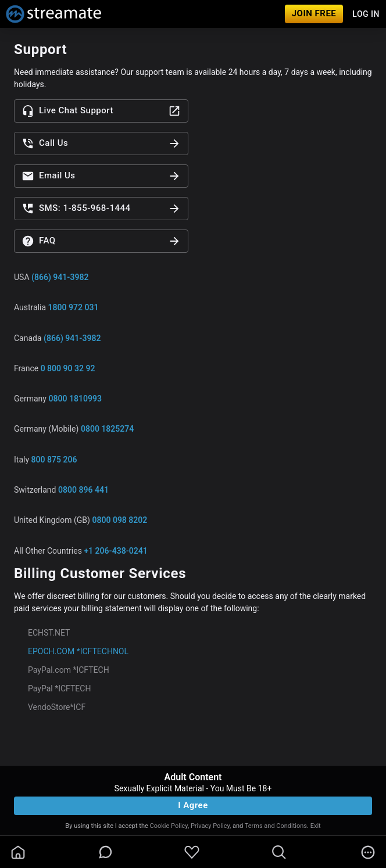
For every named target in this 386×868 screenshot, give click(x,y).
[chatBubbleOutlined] (106, 852)
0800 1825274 (107, 429)
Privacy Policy (210, 826)
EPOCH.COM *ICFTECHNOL (78, 651)
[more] (368, 852)
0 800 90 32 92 (68, 368)
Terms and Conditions (276, 826)
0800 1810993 (75, 399)
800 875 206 (54, 460)
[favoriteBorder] (192, 852)
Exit (316, 826)
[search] (279, 852)
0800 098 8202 (119, 520)
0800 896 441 (83, 490)
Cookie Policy (169, 826)
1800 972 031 (74, 307)
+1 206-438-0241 (115, 551)
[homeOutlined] (18, 852)
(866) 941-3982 (60, 277)
